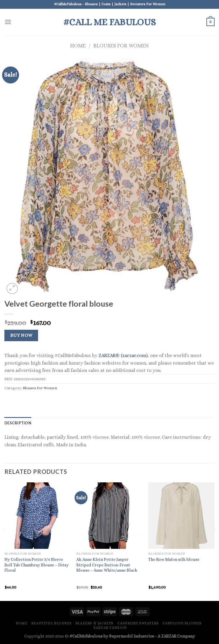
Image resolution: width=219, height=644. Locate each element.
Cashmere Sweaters (138, 623)
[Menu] (8, 22)
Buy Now (21, 335)
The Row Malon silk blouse (174, 559)
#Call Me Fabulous (110, 22)
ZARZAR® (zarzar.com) (123, 355)
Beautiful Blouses (51, 623)
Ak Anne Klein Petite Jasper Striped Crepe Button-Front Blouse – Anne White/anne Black (107, 565)
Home (78, 46)
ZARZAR (169, 636)
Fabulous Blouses (182, 623)
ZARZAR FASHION (110, 628)
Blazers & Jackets (94, 623)
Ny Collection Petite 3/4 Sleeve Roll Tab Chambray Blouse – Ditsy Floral (37, 565)
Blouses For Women (121, 46)
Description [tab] (18, 423)
